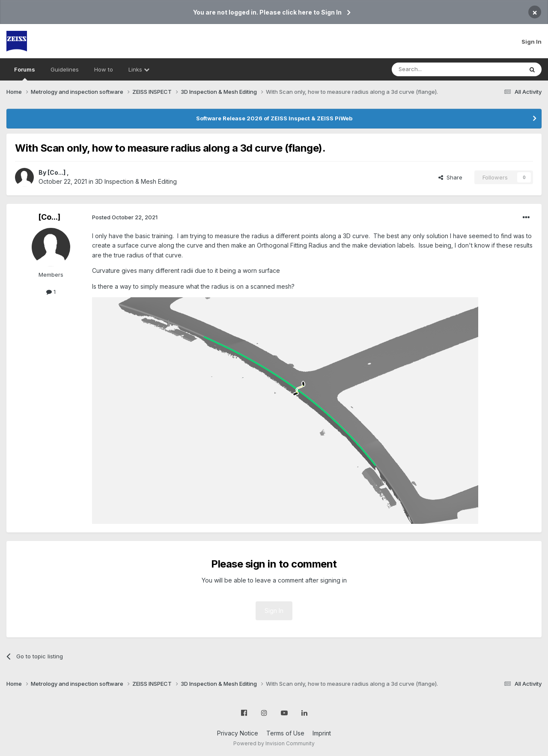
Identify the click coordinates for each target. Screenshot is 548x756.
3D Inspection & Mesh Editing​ (136, 181)
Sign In (532, 42)
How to (104, 69)
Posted (125, 217)
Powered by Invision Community (274, 743)
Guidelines (65, 69)
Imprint (322, 733)
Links (139, 69)
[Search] (435, 69)
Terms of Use (285, 733)
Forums (25, 73)
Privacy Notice (238, 733)
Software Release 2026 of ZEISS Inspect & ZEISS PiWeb (274, 118)
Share (450, 177)
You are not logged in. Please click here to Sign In (267, 12)
